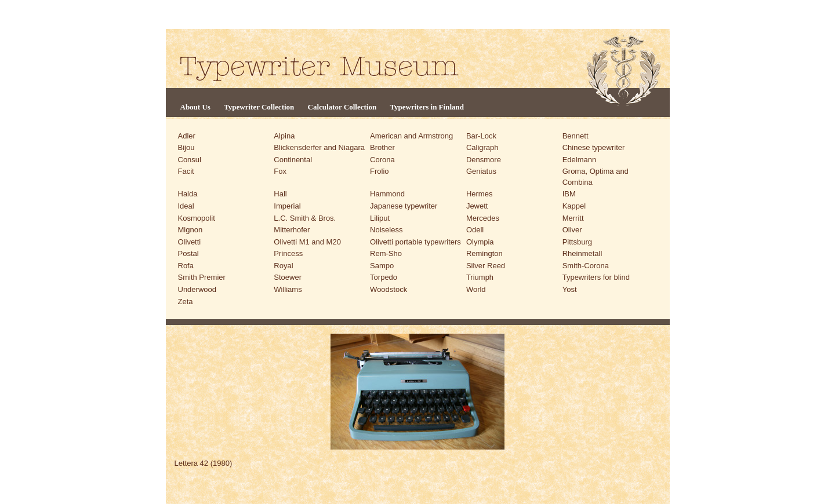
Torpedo (384, 277)
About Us (195, 107)
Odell (475, 230)
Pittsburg (577, 242)
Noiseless (386, 230)
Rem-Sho (386, 253)
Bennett (576, 136)
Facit (186, 171)
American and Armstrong (411, 136)
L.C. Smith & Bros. (305, 218)
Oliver (572, 230)
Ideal (186, 206)
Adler (187, 136)
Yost (570, 289)
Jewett (477, 206)
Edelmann (580, 160)
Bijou (186, 147)
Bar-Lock (481, 136)
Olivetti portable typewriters (415, 242)
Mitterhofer (292, 230)
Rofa (186, 266)
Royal (283, 266)
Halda (188, 194)
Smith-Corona (586, 266)
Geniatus (481, 171)
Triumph (480, 277)
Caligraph (482, 147)
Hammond (387, 194)
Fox (280, 171)
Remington (484, 253)
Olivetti (190, 242)
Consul (190, 160)
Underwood (197, 289)
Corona (382, 160)
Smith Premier (202, 277)
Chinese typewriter (594, 147)
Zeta (186, 302)
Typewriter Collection (259, 107)
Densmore (484, 160)
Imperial (287, 206)
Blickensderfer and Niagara (319, 147)
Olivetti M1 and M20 (307, 242)
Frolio (380, 171)
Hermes (480, 194)
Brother (382, 147)
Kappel (574, 206)
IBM (569, 194)
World (476, 289)
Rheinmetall (582, 253)
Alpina (284, 136)
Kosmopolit (197, 218)
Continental (293, 160)
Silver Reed (486, 266)
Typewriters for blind (596, 277)
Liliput (380, 218)
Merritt (573, 218)
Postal (188, 253)
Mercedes (483, 218)
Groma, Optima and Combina (596, 177)
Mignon (190, 230)
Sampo (382, 266)
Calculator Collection (342, 107)
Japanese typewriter (404, 206)
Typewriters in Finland (427, 107)
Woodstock (389, 289)
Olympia (480, 242)
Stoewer (288, 277)
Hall (280, 194)
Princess (288, 253)
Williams (288, 289)
